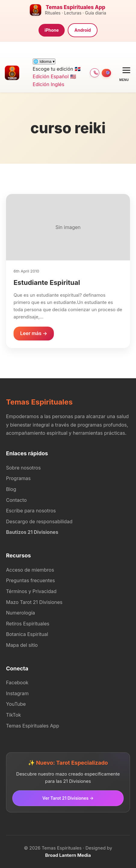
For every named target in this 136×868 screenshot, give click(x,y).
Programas (18, 478)
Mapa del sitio (22, 645)
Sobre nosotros (23, 468)
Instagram (17, 693)
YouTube (16, 704)
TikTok (14, 715)
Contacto (16, 500)
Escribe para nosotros (31, 511)
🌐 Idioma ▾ (44, 61)
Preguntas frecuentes (31, 580)
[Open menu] (124, 73)
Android (83, 30)
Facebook (17, 682)
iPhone (52, 30)
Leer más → (34, 333)
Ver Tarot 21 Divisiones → (68, 798)
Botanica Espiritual (27, 634)
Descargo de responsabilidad (39, 521)
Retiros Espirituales (28, 624)
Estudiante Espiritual (47, 282)
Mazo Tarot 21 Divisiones (34, 602)
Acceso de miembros (30, 570)
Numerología (20, 613)
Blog (11, 489)
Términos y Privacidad (31, 591)
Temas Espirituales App (33, 726)
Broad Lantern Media (68, 855)
